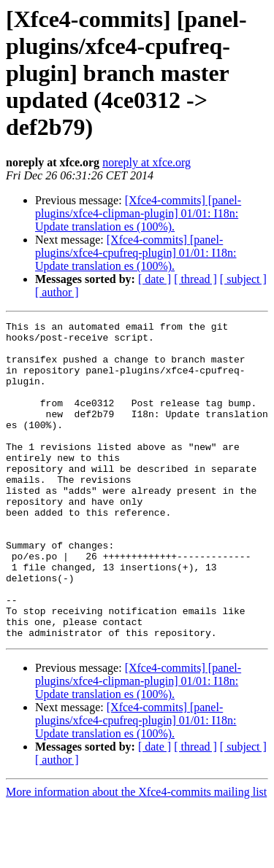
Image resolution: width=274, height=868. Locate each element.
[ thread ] (195, 279)
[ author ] (57, 292)
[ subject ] (243, 279)
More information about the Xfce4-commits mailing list (136, 855)
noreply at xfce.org (146, 162)
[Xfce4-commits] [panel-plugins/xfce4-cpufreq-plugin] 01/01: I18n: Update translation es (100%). (136, 253)
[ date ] (155, 279)
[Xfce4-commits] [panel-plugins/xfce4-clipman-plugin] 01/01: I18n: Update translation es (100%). (138, 213)
